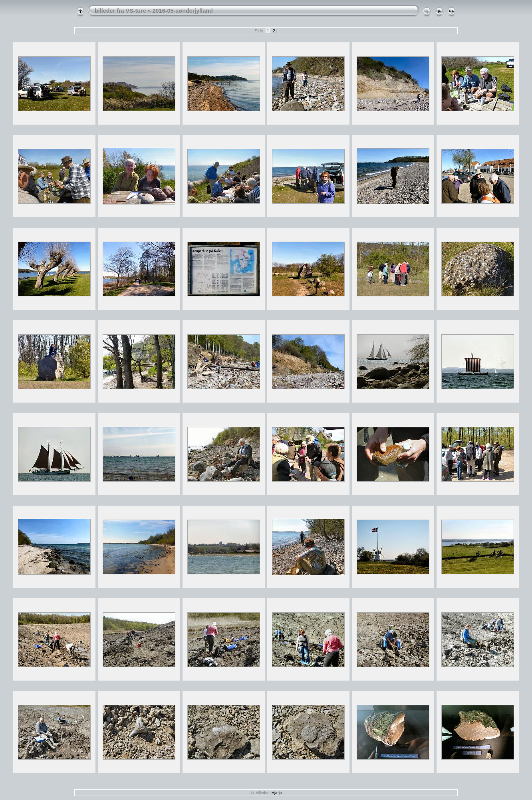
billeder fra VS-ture (120, 11)
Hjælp (277, 793)
